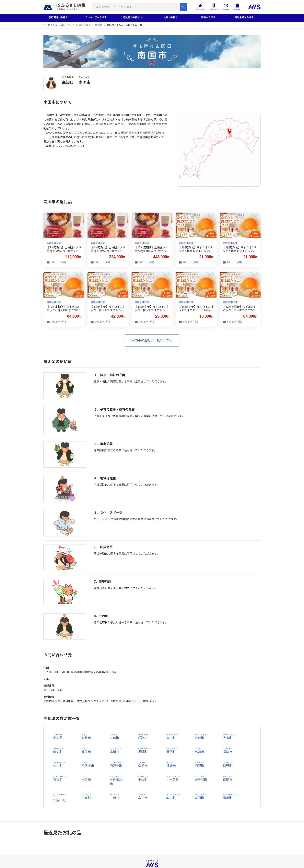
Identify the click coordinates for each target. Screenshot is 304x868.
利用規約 (176, 854)
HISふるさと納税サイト (59, 25)
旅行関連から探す (58, 18)
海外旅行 (147, 854)
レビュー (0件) (58, 262)
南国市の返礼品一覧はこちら (152, 340)
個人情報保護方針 (128, 854)
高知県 (99, 25)
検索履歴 (224, 7)
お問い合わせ (192, 854)
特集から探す (208, 18)
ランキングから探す (96, 18)
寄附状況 (236, 7)
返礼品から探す (131, 18)
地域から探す (171, 18)
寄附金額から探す (244, 18)
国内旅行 (161, 854)
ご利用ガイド (209, 7)
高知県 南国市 (54, 243)
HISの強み (194, 7)
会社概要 (110, 854)
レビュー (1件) (190, 322)
